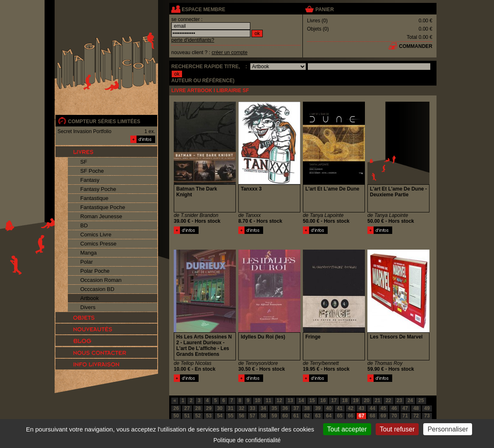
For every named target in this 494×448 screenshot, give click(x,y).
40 (329, 408)
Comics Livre (96, 235)
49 (427, 408)
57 (253, 416)
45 (383, 408)
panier (324, 10)
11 (268, 400)
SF (84, 162)
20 (366, 400)
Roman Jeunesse (101, 216)
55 (231, 416)
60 (285, 416)
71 (405, 416)
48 (416, 408)
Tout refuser (397, 429)
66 (351, 416)
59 (274, 416)
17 (334, 400)
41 (339, 408)
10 (258, 400)
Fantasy (90, 180)
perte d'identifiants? (193, 40)
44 (372, 408)
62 (307, 416)
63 (318, 416)
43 (361, 408)
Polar (86, 262)
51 (187, 416)
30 (219, 408)
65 (339, 416)
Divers (88, 307)
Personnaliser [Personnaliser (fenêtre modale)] (448, 429)
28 (198, 408)
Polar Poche (95, 271)
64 (329, 416)
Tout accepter (347, 429)
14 (301, 400)
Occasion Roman (101, 280)
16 (323, 400)
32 (241, 408)
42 (351, 408)
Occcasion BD (97, 289)
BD (84, 225)
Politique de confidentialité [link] (247, 440)
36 (285, 408)
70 (394, 416)
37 (296, 408)
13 (290, 400)
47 (405, 408)
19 (356, 400)
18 (345, 400)
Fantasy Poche (98, 189)
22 (388, 400)
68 (372, 416)
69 (383, 416)
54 (219, 416)
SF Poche (92, 171)
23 (399, 400)
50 (176, 416)
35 (274, 408)
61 (296, 416)
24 (410, 400)
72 (416, 416)
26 (176, 408)
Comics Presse (98, 244)
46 (394, 408)
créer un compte (229, 52)
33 (253, 408)
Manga (89, 253)
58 (263, 416)
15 (312, 400)
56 (241, 416)
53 (209, 416)
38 (307, 408)
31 (231, 408)
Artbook (90, 298)
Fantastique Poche (103, 207)
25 (421, 400)
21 (378, 400)
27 (187, 408)
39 (318, 408)
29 (209, 408)
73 (427, 416)
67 (361, 416)
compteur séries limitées (104, 122)
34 (263, 408)
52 (198, 416)
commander (416, 46)
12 (279, 400)
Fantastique (94, 198)
